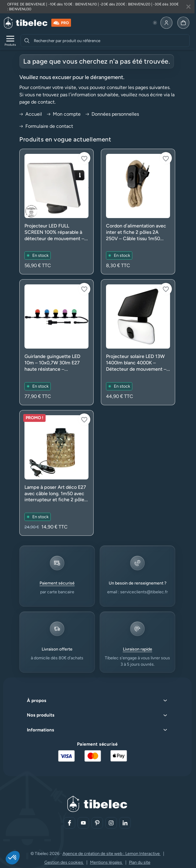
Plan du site (140, 862)
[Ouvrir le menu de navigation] (10, 41)
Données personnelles (112, 114)
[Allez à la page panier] (183, 23)
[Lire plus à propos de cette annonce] (97, 7)
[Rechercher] (27, 41)
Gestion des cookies (64, 862)
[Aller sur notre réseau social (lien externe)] (69, 823)
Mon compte (64, 114)
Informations (40, 730)
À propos (37, 701)
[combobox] (111, 41)
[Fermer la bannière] (188, 7)
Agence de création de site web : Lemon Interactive (112, 854)
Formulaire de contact (46, 126)
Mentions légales (106, 862)
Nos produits (41, 715)
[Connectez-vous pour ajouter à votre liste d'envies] (84, 158)
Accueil (31, 114)
